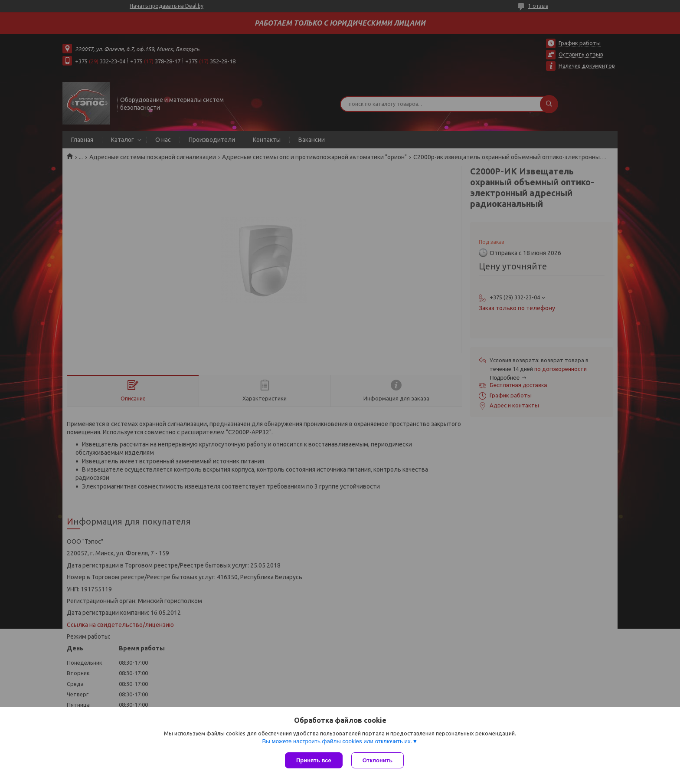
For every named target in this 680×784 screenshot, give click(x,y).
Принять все (314, 760)
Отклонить (378, 760)
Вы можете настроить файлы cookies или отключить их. (337, 741)
